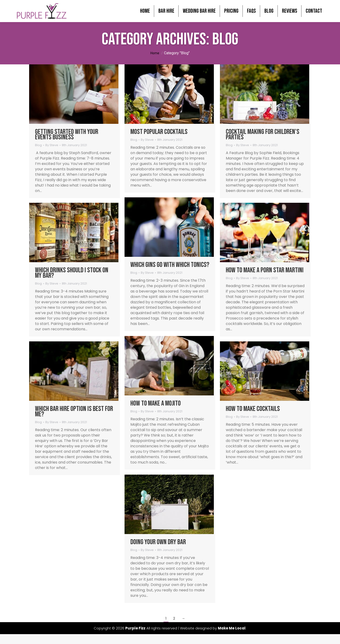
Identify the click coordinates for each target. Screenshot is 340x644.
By (52, 152)
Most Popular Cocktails (159, 139)
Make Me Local (232, 635)
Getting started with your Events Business (67, 142)
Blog (38, 152)
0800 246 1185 (319, 4)
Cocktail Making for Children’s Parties (263, 142)
